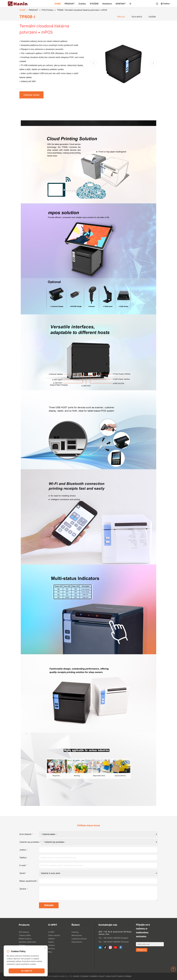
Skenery (22, 945)
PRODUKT (70, 4)
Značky (82, 4)
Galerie (51, 942)
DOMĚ (58, 4)
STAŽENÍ (94, 4)
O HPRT (51, 932)
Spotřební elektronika (27, 942)
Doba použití (112, 976)
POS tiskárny (24, 932)
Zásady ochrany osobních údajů (89, 976)
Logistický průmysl (79, 939)
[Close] (45, 948)
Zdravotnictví (77, 942)
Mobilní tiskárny (25, 939)
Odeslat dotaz (31, 95)
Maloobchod (77, 935)
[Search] (157, 4)
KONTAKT (121, 4)
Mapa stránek (125, 976)
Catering (75, 932)
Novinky (51, 949)
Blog (50, 952)
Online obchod (54, 935)
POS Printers (48, 10)
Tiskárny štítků (25, 935)
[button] (153, 63)
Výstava (51, 945)
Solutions (107, 4)
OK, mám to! (27, 971)
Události (51, 939)
